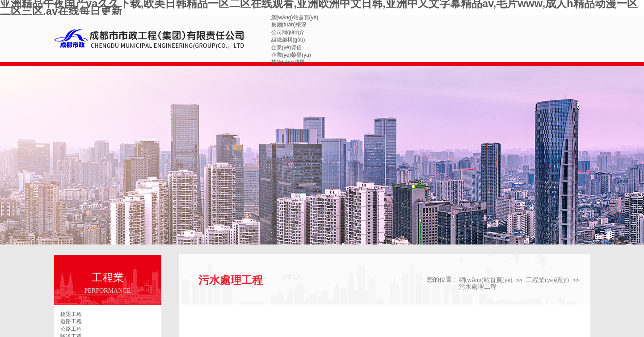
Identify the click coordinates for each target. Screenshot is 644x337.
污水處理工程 (478, 287)
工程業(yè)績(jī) (547, 280)
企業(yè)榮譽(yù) (291, 55)
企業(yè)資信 (287, 47)
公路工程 (71, 329)
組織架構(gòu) (288, 40)
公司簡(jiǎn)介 (288, 32)
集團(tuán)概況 (289, 25)
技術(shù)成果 (288, 62)
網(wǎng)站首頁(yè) (295, 17)
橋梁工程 (71, 314)
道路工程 (71, 321)
